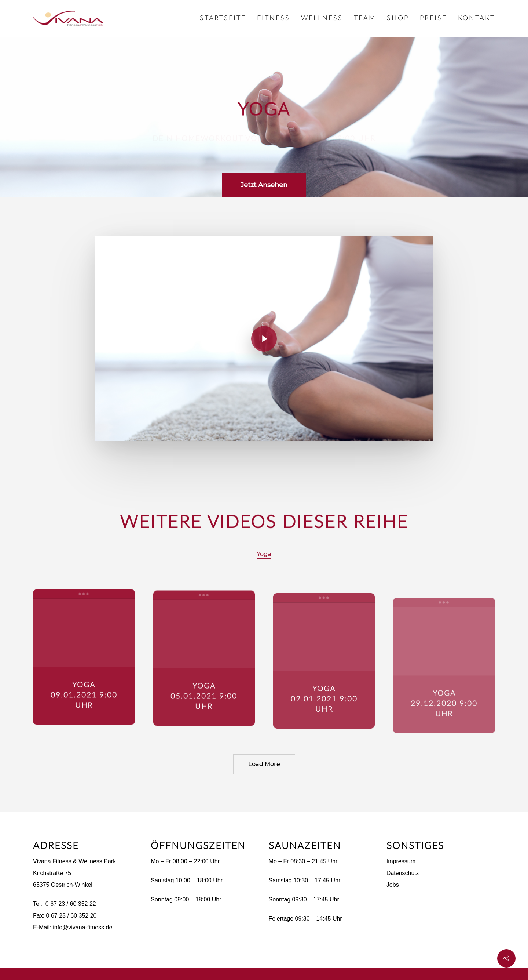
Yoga (264, 554)
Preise (433, 18)
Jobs (393, 885)
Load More (264, 764)
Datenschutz (403, 873)
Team (365, 18)
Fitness (274, 18)
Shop (398, 18)
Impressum (401, 861)
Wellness (322, 18)
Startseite (223, 18)
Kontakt (476, 18)
